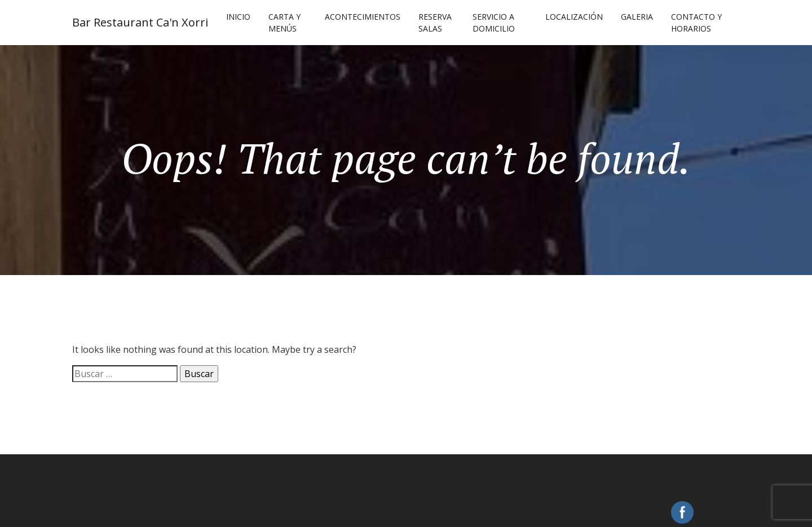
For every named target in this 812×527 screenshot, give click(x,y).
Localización (574, 17)
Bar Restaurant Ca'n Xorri (140, 22)
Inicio (238, 17)
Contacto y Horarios (696, 23)
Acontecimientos (363, 17)
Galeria (637, 17)
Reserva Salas (435, 23)
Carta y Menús (284, 23)
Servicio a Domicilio (494, 23)
